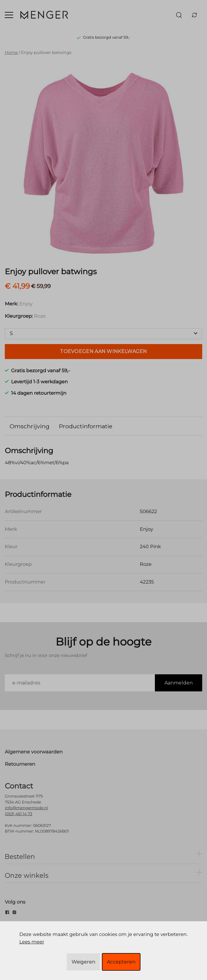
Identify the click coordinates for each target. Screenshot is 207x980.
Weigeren (83, 962)
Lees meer (32, 942)
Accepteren (121, 962)
